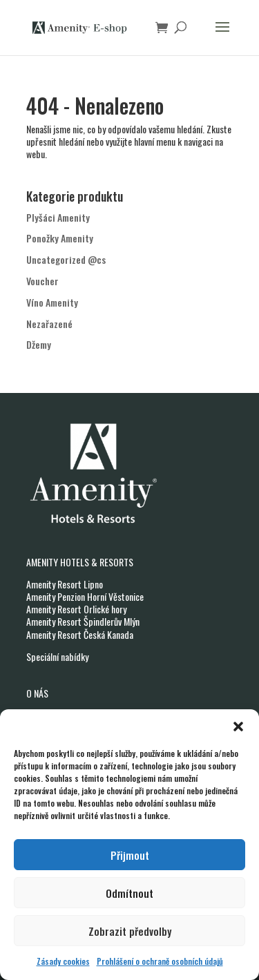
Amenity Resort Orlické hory (76, 609)
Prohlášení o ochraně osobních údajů (160, 961)
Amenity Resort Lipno (65, 584)
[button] (238, 727)
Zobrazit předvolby (130, 931)
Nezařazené (49, 324)
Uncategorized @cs (66, 259)
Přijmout (130, 855)
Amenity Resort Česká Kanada (80, 634)
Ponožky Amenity (60, 238)
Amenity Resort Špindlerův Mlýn (83, 621)
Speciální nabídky (57, 656)
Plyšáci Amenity (58, 217)
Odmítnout (129, 893)
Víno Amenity (52, 302)
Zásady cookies (63, 961)
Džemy (39, 344)
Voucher (42, 281)
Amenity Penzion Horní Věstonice (85, 596)
